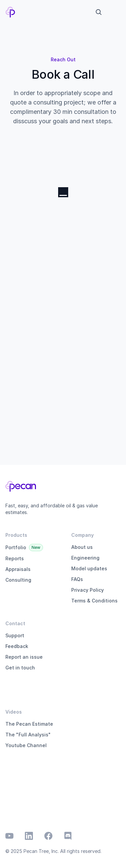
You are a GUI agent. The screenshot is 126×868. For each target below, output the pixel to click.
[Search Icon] (98, 12)
